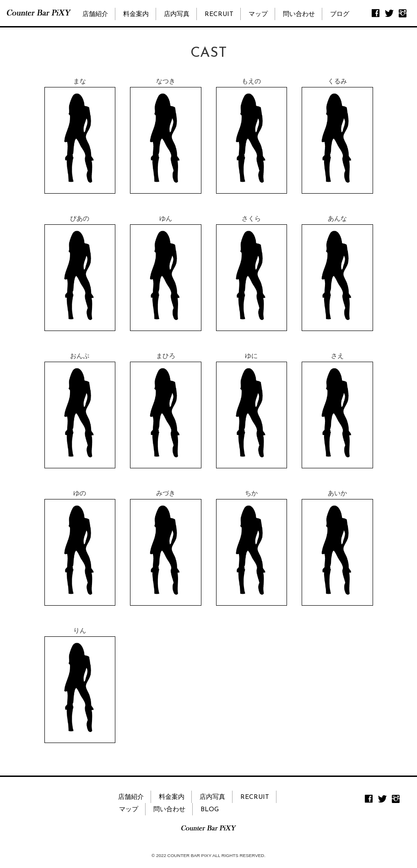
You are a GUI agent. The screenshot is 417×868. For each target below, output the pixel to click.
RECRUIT (219, 14)
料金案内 (136, 14)
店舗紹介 (95, 14)
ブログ (340, 14)
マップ (258, 14)
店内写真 (177, 14)
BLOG (210, 810)
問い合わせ (299, 14)
